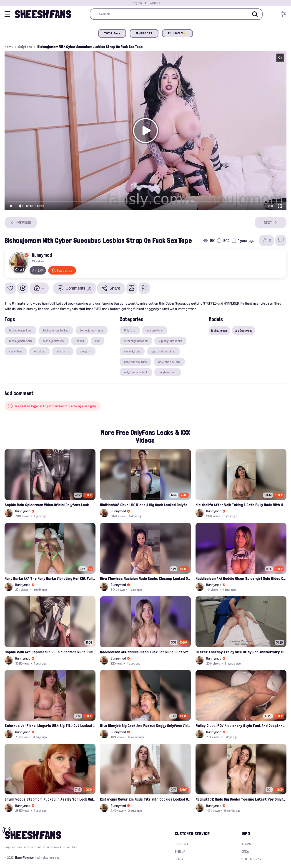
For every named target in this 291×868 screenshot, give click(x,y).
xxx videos (16, 351)
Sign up (180, 851)
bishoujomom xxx (54, 341)
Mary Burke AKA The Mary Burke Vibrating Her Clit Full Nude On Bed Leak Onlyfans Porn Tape (50, 578)
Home (9, 47)
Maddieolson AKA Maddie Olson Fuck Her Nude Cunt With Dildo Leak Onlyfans (145, 652)
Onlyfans (25, 47)
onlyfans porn (168, 372)
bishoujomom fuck (20, 330)
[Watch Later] (23, 288)
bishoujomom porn (20, 341)
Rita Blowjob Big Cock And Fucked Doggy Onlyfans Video (145, 725)
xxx (97, 341)
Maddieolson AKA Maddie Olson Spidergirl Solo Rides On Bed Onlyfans (241, 578)
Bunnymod (42, 255)
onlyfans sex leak (169, 362)
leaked (80, 341)
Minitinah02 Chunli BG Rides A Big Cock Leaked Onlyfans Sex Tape (145, 505)
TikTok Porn (112, 33)
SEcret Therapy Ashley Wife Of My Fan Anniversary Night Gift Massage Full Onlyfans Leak (241, 652)
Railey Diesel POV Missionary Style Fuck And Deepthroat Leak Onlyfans (241, 725)
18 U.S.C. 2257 (252, 859)
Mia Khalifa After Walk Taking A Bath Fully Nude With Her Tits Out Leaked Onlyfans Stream (241, 505)
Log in (179, 859)
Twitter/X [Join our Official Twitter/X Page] (154, 3)
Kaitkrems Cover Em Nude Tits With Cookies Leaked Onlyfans (145, 799)
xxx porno (63, 351)
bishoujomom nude (92, 330)
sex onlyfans (132, 351)
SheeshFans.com (24, 858)
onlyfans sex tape (135, 362)
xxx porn (86, 351)
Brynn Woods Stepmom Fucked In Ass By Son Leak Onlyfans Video (50, 799)
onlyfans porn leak (136, 372)
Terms (246, 844)
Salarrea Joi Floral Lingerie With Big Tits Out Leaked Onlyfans (50, 725)
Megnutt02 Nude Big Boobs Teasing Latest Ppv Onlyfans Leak (241, 799)
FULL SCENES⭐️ (177, 33)
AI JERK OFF (144, 33)
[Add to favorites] (10, 288)
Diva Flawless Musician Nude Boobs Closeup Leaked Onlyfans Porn (145, 578)
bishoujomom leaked (56, 330)
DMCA (245, 851)
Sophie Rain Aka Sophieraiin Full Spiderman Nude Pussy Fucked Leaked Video (50, 652)
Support (182, 844)
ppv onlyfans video (163, 351)
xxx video (40, 351)
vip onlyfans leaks (170, 341)
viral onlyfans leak (136, 341)
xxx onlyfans (155, 330)
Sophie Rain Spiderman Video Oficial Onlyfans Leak (47, 505)
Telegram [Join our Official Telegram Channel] (137, 3)
